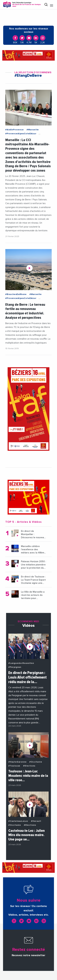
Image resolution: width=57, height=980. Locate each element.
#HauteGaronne (17, 762)
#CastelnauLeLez (18, 821)
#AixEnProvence (15, 130)
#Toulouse (14, 766)
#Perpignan (15, 667)
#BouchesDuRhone (16, 294)
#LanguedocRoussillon (21, 663)
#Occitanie (36, 762)
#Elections (29, 766)
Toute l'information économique (27, 5)
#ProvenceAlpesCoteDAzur (21, 134)
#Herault (36, 821)
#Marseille (33, 130)
